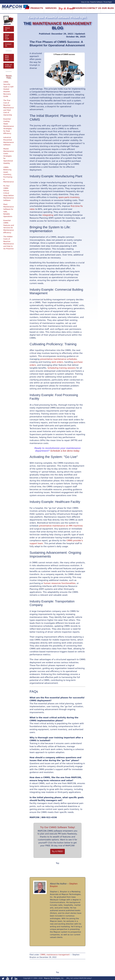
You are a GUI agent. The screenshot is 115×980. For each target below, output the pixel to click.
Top (57, 863)
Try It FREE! (58, 851)
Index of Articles (8, 66)
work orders (57, 362)
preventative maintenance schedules (58, 359)
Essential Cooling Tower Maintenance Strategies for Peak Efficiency (9, 126)
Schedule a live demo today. (65, 451)
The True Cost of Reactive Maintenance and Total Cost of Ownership (9, 108)
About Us (7, 29)
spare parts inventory (69, 197)
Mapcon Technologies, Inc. (54, 978)
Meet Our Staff (7, 37)
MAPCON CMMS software (50, 831)
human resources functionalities (60, 583)
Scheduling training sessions (62, 368)
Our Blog (108, 8)
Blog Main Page (7, 58)
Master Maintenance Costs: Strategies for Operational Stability (9, 156)
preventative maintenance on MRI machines (61, 526)
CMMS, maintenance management (55, 955)
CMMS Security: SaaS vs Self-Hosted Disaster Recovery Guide (9, 89)
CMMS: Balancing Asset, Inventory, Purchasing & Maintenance (9, 175)
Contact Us (8, 45)
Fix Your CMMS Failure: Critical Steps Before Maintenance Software (9, 193)
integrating (48, 215)
